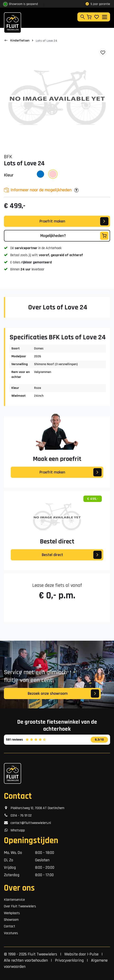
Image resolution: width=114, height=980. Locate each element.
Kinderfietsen (20, 41)
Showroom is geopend (23, 4)
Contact (10, 926)
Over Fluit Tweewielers (20, 906)
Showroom (11, 920)
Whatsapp (14, 830)
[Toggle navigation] (104, 17)
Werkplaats (12, 913)
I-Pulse (93, 954)
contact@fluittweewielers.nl (27, 823)
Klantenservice (14, 900)
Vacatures (11, 933)
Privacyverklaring (69, 960)
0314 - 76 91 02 (18, 815)
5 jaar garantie (98, 4)
